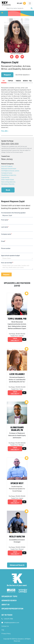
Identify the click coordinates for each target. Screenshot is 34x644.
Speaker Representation (12, 609)
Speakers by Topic (9, 596)
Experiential (5, 177)
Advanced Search (17, 565)
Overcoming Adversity (8, 182)
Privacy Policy (6, 633)
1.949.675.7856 (8, 619)
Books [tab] (25, 81)
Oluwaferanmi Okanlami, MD (17, 429)
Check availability (15, 339)
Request (7, 75)
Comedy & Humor (7, 173)
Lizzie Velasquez (17, 374)
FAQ (3, 630)
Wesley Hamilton (17, 536)
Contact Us (5, 626)
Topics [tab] (10, 81)
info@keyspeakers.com (12, 622)
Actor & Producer (7, 166)
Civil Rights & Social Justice (10, 171)
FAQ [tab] (30, 81)
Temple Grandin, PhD (17, 319)
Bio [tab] (4, 81)
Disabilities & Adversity (9, 175)
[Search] (18, 8)
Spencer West (17, 483)
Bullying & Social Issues (9, 168)
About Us (5, 605)
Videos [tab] (18, 81)
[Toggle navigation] (30, 3)
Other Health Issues (8, 180)
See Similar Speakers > (23, 75)
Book (8, 190)
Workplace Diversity (8, 184)
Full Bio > (5, 131)
